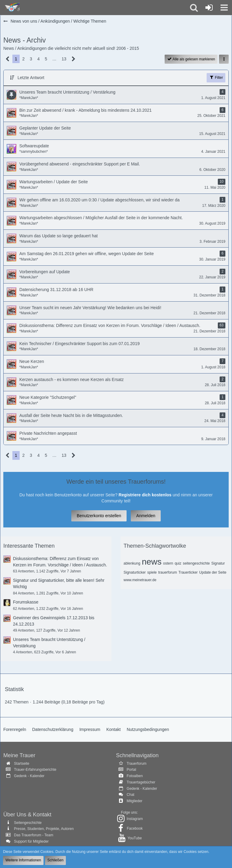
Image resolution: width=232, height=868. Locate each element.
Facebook (135, 828)
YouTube (135, 838)
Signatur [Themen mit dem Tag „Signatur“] (218, 563)
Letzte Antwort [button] (31, 78)
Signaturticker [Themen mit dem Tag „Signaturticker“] (135, 572)
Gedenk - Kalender (29, 776)
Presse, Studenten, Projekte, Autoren (44, 829)
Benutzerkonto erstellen (99, 516)
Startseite (22, 764)
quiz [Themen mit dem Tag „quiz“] (178, 563)
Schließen (55, 860)
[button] (224, 8)
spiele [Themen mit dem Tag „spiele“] (152, 572)
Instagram (135, 819)
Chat (130, 795)
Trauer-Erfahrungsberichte (35, 770)
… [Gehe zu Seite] (54, 59)
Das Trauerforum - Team (34, 835)
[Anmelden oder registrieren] (209, 8)
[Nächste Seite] (74, 59)
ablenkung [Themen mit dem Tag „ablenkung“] (132, 563)
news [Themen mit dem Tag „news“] (151, 562)
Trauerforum (137, 764)
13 (64, 59)
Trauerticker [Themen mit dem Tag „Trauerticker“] (188, 572)
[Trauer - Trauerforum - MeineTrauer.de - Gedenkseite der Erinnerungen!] (11, 8)
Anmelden (146, 516)
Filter (216, 77)
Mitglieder (134, 801)
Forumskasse (26, 602)
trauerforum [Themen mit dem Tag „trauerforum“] (168, 572)
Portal (131, 770)
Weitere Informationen (23, 860)
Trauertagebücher (141, 782)
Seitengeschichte (28, 823)
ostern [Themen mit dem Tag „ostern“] (168, 563)
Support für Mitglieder (31, 841)
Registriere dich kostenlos (145, 495)
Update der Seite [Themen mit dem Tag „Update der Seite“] (213, 572)
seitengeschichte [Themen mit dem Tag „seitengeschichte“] (196, 563)
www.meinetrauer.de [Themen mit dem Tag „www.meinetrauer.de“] (140, 580)
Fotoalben (135, 776)
